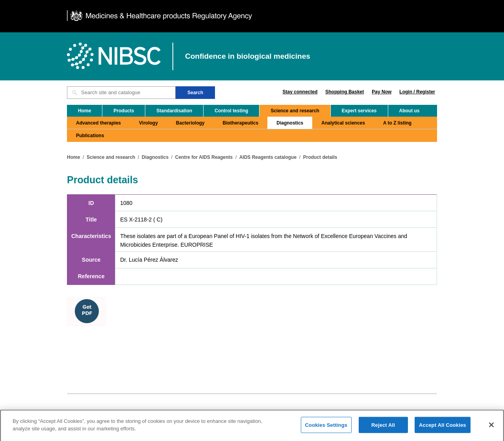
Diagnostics (290, 123)
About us (409, 111)
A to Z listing (397, 123)
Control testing (231, 111)
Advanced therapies (98, 123)
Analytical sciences (343, 123)
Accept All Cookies (443, 428)
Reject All (383, 428)
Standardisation (174, 111)
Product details (320, 157)
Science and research (295, 111)
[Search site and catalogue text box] (121, 93)
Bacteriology (190, 123)
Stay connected (300, 92)
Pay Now (382, 92)
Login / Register (417, 92)
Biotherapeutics (241, 123)
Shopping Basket (345, 92)
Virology (148, 123)
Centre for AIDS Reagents (204, 157)
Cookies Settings (326, 428)
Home (84, 111)
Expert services (359, 111)
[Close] (491, 428)
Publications (90, 136)
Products (124, 111)
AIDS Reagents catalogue (268, 157)
